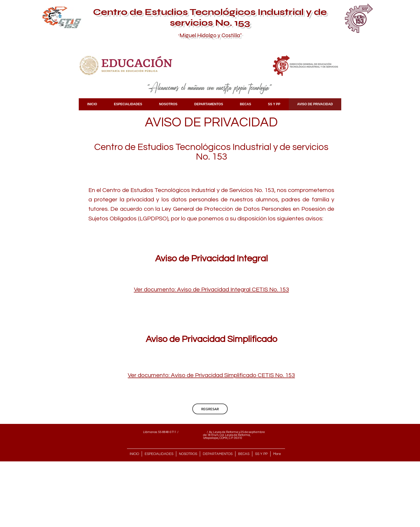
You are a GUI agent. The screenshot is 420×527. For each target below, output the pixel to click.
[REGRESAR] (210, 409)
